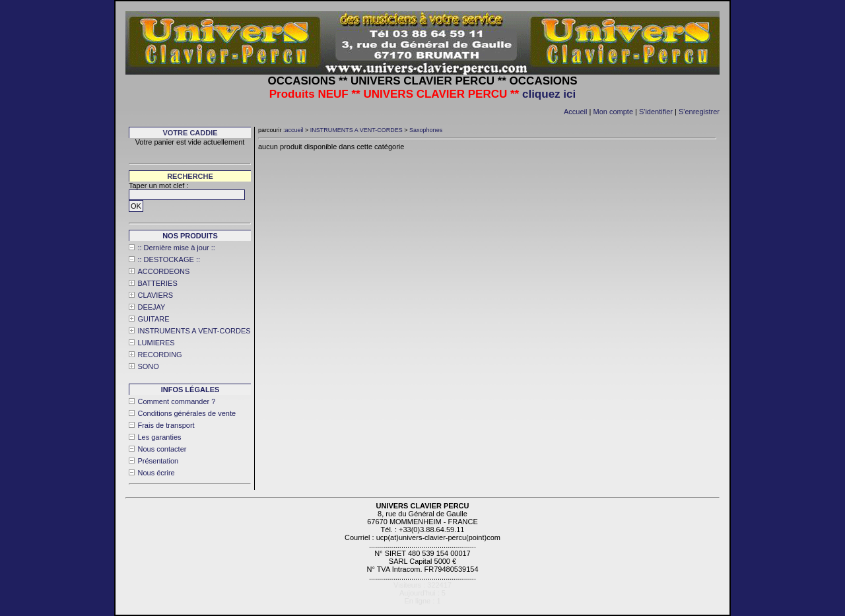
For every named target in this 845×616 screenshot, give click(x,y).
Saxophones (426, 130)
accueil (294, 130)
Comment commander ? (176, 401)
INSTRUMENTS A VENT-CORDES (194, 331)
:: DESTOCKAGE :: (169, 259)
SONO (148, 366)
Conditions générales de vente (186, 413)
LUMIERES (156, 343)
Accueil (575, 112)
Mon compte (613, 112)
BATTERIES (157, 283)
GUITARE (153, 319)
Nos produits (190, 236)
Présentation (158, 461)
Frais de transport (166, 425)
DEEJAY (151, 307)
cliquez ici (549, 94)
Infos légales (190, 390)
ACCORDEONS (163, 271)
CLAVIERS (155, 295)
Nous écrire (156, 473)
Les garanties (159, 437)
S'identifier (656, 112)
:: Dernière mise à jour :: (176, 248)
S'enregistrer (699, 112)
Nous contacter (162, 449)
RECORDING (159, 355)
